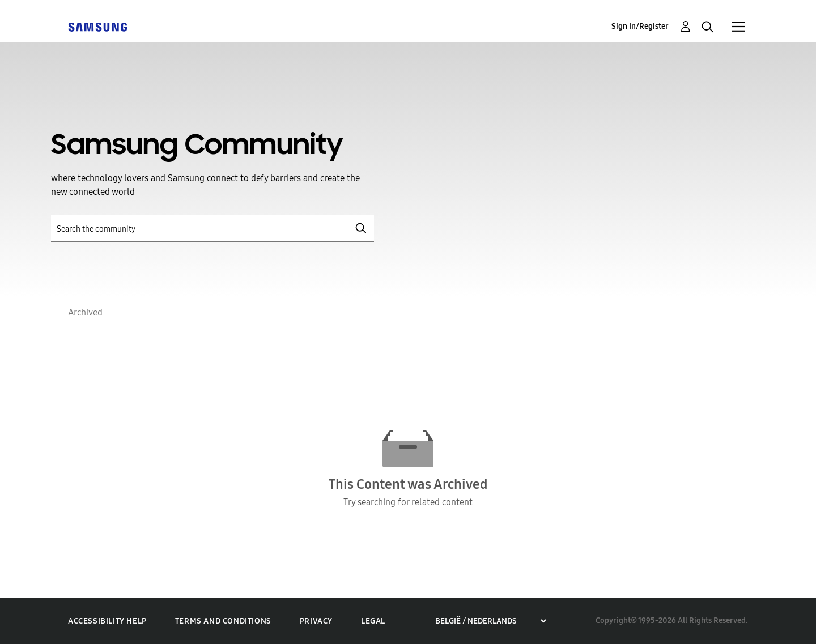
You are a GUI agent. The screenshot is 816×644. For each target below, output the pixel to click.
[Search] (212, 229)
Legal (373, 621)
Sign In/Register (640, 26)
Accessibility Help (107, 621)
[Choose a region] (490, 621)
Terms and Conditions (223, 621)
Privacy (316, 621)
